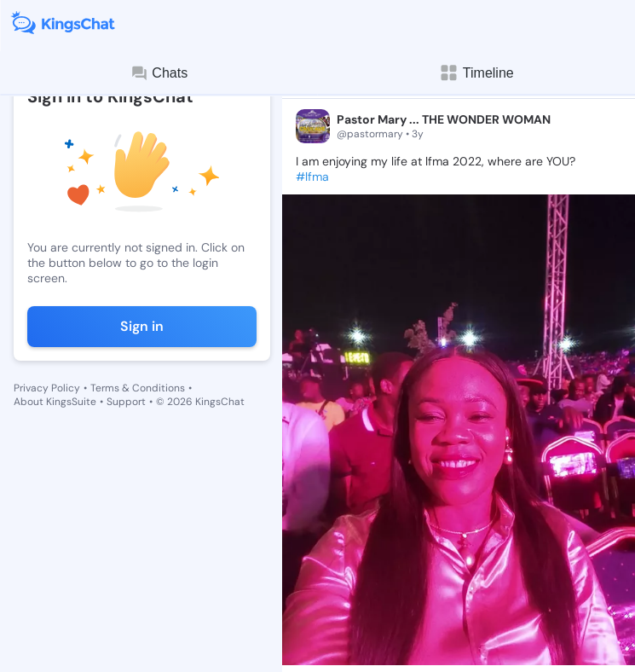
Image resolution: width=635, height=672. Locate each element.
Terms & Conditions (138, 388)
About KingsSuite (55, 402)
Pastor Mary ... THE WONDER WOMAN (444, 119)
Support (126, 402)
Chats (159, 73)
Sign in (142, 326)
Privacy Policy (47, 388)
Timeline (476, 73)
